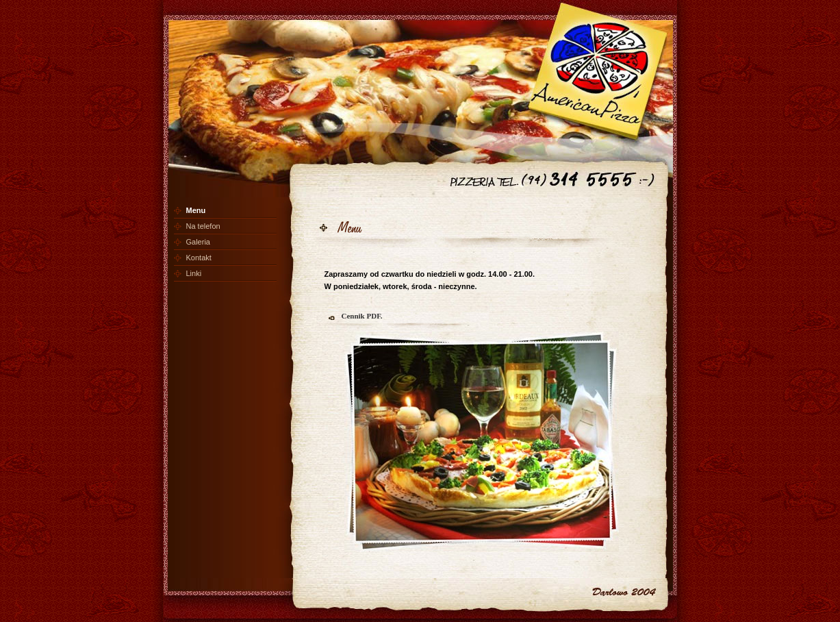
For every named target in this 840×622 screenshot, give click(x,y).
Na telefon (203, 226)
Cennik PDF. (362, 316)
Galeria (198, 242)
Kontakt (199, 258)
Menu (196, 210)
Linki (194, 273)
